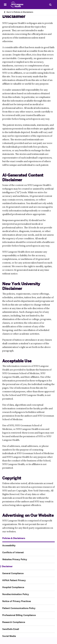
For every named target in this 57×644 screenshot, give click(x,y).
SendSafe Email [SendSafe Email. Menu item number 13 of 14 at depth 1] (11, 629)
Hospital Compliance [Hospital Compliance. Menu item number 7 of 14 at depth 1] (13, 587)
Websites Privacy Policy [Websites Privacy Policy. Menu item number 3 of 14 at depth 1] (15, 559)
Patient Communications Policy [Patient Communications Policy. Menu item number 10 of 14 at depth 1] (19, 608)
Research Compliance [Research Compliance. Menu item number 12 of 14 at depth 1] (14, 622)
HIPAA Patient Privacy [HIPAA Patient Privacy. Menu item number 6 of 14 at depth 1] (14, 580)
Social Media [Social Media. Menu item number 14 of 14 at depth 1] (9, 636)
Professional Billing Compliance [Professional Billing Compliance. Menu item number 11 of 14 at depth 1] (19, 615)
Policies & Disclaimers (14, 538)
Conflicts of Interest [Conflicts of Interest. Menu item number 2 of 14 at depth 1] (13, 552)
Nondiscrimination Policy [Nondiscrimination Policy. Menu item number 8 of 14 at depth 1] (16, 594)
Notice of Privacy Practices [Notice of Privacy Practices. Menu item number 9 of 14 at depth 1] (17, 601)
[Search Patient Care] (50, 5)
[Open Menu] (5, 5)
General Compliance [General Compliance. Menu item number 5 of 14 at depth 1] (13, 573)
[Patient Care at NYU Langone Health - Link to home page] (17, 5)
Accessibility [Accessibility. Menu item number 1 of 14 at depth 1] (9, 546)
